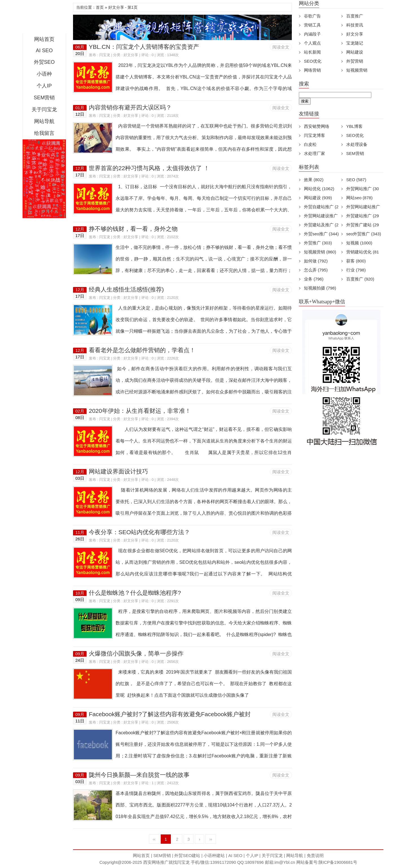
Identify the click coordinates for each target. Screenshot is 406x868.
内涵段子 (312, 34)
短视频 (359, 243)
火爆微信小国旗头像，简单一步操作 (136, 653)
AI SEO (44, 51)
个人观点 (312, 43)
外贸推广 (318, 243)
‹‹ (154, 839)
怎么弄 (316, 270)
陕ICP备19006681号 (338, 862)
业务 (314, 279)
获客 (356, 261)
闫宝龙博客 (315, 135)
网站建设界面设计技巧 (118, 471)
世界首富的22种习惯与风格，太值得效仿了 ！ (149, 168)
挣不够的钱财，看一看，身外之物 (133, 229)
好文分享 (131, 55)
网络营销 (312, 70)
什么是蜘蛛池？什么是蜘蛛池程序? (135, 593)
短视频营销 (357, 70)
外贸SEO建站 (187, 855)
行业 (356, 270)
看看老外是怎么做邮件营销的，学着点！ (142, 350)
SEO (356, 180)
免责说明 (315, 855)
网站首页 (44, 39)
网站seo (359, 198)
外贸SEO (44, 62)
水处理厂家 (315, 153)
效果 (314, 180)
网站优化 (319, 189)
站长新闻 (312, 52)
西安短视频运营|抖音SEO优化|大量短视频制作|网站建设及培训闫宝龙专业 (44, 18)
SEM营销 (44, 98)
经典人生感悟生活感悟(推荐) (126, 289)
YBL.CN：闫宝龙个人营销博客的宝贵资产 (144, 47)
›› (211, 839)
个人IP (44, 86)
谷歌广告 (312, 16)
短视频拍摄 (320, 288)
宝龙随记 (355, 43)
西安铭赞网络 (317, 126)
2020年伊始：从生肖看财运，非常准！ (140, 411)
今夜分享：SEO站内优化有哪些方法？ (139, 532)
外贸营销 (355, 61)
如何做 (316, 261)
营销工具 (312, 25)
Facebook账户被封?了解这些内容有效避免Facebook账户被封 (170, 714)
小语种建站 (214, 855)
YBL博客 (354, 126)
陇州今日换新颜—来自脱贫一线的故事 (139, 775)
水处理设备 (357, 144)
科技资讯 (355, 25)
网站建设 (355, 52)
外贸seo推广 (321, 234)
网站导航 (44, 121)
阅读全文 (281, 47)
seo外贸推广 (364, 234)
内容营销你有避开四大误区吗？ (130, 107)
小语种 (44, 74)
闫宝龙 (105, 55)
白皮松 (310, 144)
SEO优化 (313, 61)
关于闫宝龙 (44, 109)
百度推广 (355, 16)
